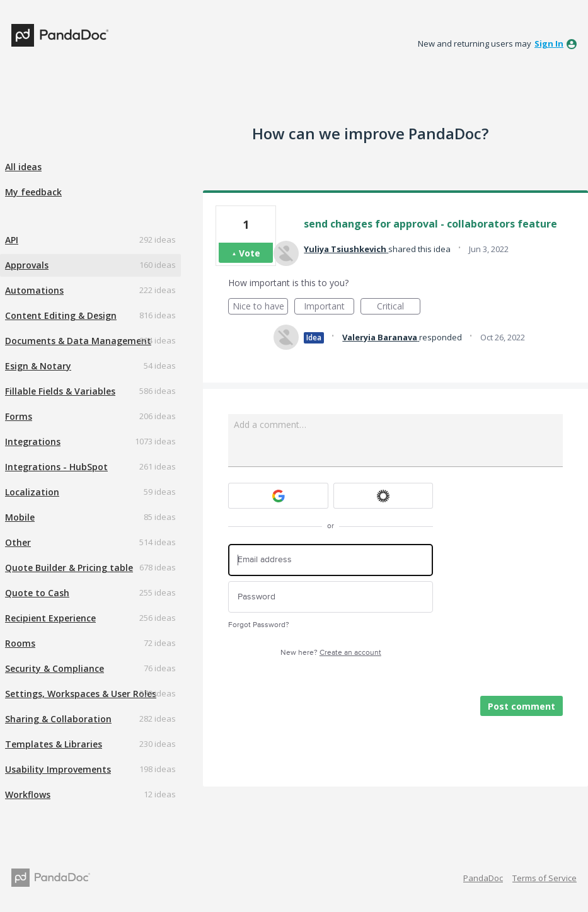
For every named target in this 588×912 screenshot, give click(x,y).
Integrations (33, 442)
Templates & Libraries (54, 744)
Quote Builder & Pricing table (69, 568)
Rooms (20, 643)
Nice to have (261, 307)
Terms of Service (545, 878)
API (12, 240)
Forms (19, 416)
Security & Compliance (55, 668)
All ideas (23, 167)
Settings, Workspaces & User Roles (81, 694)
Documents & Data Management (78, 341)
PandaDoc (483, 878)
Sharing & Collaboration (58, 719)
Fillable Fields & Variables (60, 391)
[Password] (331, 597)
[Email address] (331, 560)
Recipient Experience (50, 618)
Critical (399, 307)
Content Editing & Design (61, 315)
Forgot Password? (259, 625)
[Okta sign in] (383, 496)
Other (18, 542)
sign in (549, 43)
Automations (34, 290)
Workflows (28, 794)
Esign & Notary (38, 366)
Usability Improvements (58, 769)
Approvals (27, 265)
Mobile (20, 517)
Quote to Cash (37, 593)
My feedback (33, 192)
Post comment (522, 706)
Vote (250, 253)
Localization (32, 492)
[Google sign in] (278, 496)
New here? (331, 653)
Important (329, 307)
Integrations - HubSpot (56, 467)
